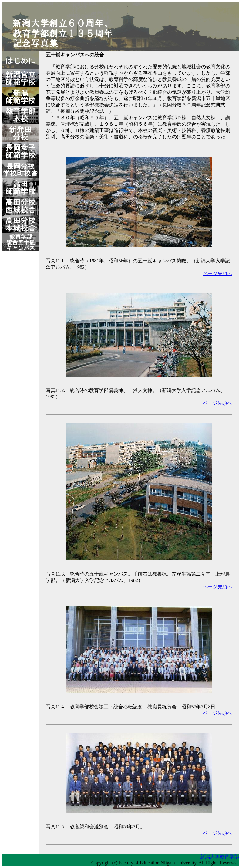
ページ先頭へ (217, 274)
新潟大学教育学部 (220, 857)
